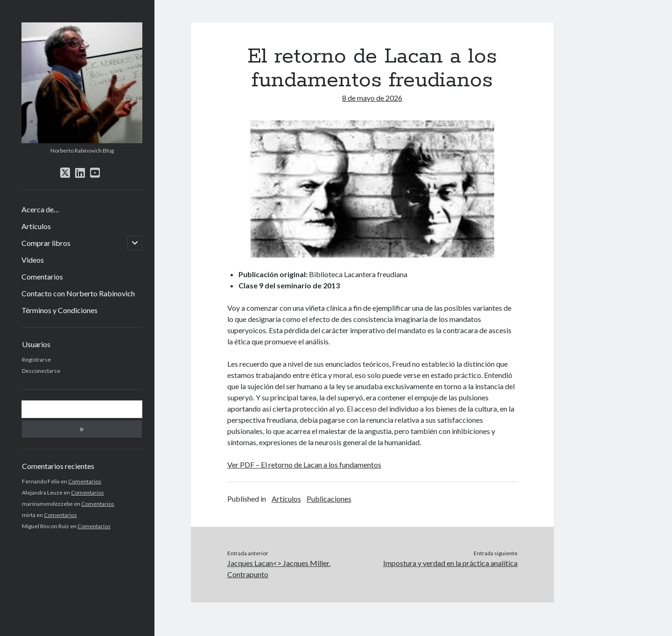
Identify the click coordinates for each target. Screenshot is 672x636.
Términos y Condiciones (59, 310)
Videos (33, 260)
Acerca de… (40, 209)
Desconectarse (41, 371)
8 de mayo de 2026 (372, 98)
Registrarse (36, 360)
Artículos (36, 226)
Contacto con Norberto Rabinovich (78, 293)
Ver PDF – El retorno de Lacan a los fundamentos (304, 465)
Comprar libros (46, 243)
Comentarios (42, 276)
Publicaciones (329, 499)
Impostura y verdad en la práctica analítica (450, 563)
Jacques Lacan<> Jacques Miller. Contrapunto (279, 569)
